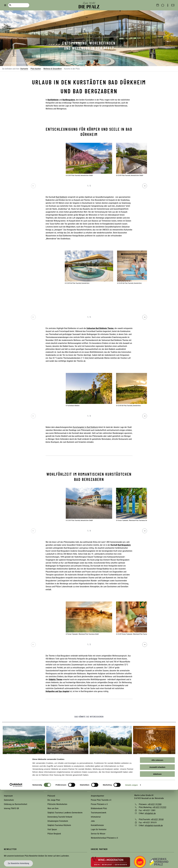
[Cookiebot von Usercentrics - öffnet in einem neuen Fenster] (16, 863)
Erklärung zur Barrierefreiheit (16, 804)
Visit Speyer (52, 829)
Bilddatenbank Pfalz (99, 808)
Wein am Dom (53, 808)
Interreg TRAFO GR (11, 808)
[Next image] (145, 186)
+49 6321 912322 (159, 807)
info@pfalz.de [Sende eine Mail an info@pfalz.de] (150, 813)
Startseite (24, 69)
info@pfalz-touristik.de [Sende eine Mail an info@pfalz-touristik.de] (154, 825)
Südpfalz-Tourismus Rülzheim (59, 825)
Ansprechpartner (97, 796)
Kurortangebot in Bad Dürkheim (85, 427)
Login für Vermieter (99, 829)
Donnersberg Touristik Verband (60, 817)
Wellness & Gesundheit (53, 69)
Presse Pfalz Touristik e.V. (101, 800)
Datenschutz (9, 800)
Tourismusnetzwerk (99, 813)
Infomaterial (96, 817)
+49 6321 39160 (157, 819)
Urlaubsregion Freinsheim (58, 821)
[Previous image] (33, 186)
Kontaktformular (97, 825)
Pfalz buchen (36, 69)
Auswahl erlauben (157, 845)
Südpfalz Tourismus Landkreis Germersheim (65, 813)
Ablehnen (157, 852)
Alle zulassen (157, 838)
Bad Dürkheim (62, 197)
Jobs (93, 821)
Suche (10, 5)
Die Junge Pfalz (54, 800)
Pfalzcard (51, 796)
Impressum (8, 796)
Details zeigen (131, 863)
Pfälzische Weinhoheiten (57, 804)
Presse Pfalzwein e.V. (99, 804)
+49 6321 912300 (155, 804)
